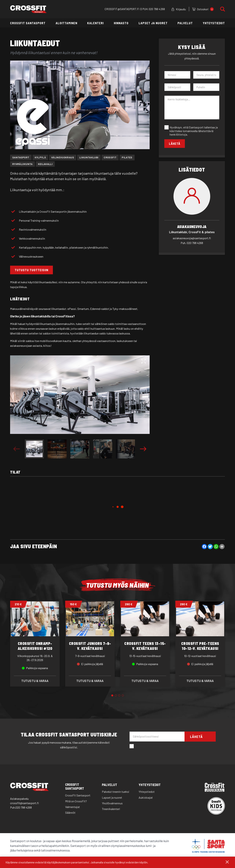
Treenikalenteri (111, 809)
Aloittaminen (66, 23)
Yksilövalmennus (112, 803)
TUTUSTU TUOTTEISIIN (31, 270)
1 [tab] (112, 696)
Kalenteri (95, 23)
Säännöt (70, 813)
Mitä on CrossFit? (76, 801)
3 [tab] (119, 696)
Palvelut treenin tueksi (116, 792)
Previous (17, 449)
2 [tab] (116, 696)
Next (143, 449)
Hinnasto (121, 23)
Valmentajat (73, 807)
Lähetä (175, 143)
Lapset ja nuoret (153, 23)
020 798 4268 (157, 9)
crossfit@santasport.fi (24, 803)
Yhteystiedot (214, 23)
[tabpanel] (35, 644)
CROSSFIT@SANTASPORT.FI (122, 9)
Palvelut (185, 23)
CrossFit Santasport (28, 23)
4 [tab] (123, 696)
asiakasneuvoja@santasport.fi (192, 238)
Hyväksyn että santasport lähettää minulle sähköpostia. (166, 747)
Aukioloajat (146, 798)
